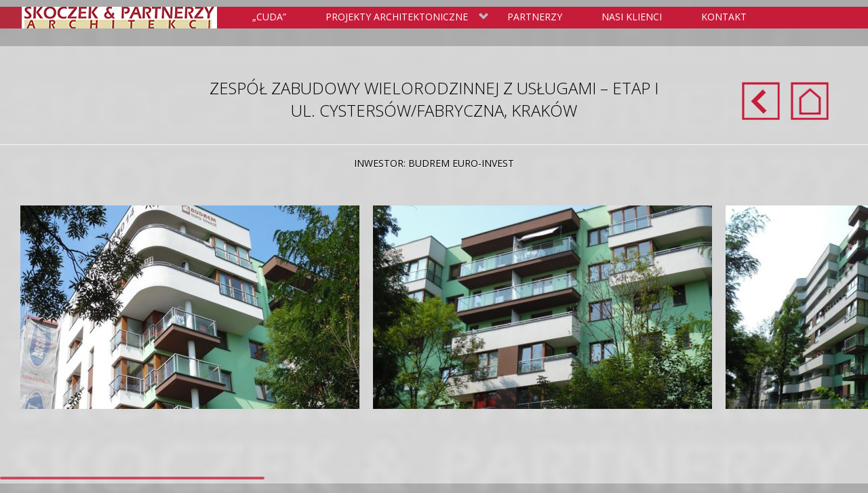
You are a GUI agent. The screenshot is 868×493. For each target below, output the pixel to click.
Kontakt (724, 17)
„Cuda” (269, 17)
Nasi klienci (632, 17)
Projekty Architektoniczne (405, 18)
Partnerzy (535, 17)
